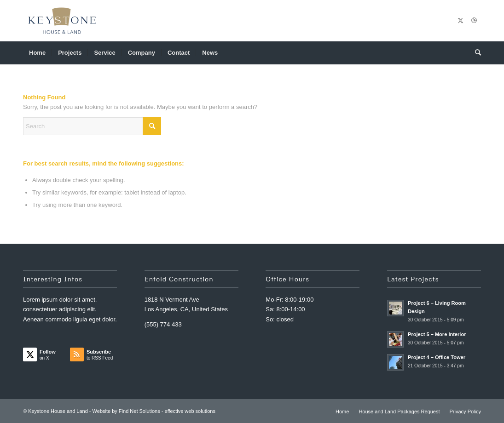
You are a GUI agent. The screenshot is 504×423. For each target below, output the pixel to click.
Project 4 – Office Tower (437, 357)
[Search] (475, 53)
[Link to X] (460, 21)
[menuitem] (37, 53)
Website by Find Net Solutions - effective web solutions (154, 411)
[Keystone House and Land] (62, 21)
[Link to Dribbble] (474, 21)
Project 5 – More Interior (437, 334)
